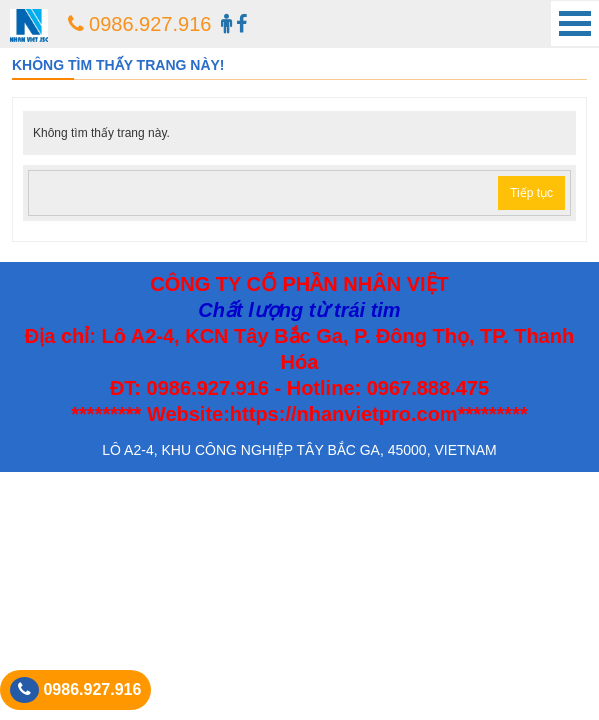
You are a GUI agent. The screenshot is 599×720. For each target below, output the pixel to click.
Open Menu (575, 23)
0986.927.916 (140, 24)
